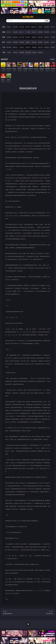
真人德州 (15, 27)
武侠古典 (28, 47)
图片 (4, 42)
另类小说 (40, 47)
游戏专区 (28, 27)
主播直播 (47, 32)
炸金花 (40, 27)
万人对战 (22, 27)
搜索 (47, 21)
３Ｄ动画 (28, 32)
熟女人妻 (34, 32)
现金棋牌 (47, 27)
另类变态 (53, 37)
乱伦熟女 (47, 37)
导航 (4, 52)
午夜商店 (15, 52)
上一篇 (8, 613)
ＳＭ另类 (53, 32)
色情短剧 (40, 52)
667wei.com (28, 17)
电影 (4, 37)
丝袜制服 (40, 32)
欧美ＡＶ (22, 32)
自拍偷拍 (15, 32)
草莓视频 (22, 52)
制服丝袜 (34, 37)
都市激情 (9, 47)
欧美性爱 (28, 37)
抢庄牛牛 (53, 27)
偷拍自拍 (15, 37)
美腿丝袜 (34, 42)
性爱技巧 (53, 47)
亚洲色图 (15, 42)
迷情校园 (34, 47)
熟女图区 (47, 42)
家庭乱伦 (15, 47)
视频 (4, 32)
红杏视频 (34, 52)
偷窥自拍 (9, 42)
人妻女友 (22, 47)
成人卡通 (22, 37)
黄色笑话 (47, 47)
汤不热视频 (28, 52)
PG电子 (9, 27)
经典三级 (40, 37)
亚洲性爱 (9, 37)
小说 (4, 47)
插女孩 (9, 52)
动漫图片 (28, 42)
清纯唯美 (40, 42)
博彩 (4, 27)
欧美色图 (22, 42)
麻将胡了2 (34, 27)
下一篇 (48, 613)
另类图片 (53, 42)
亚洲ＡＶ (9, 32)
